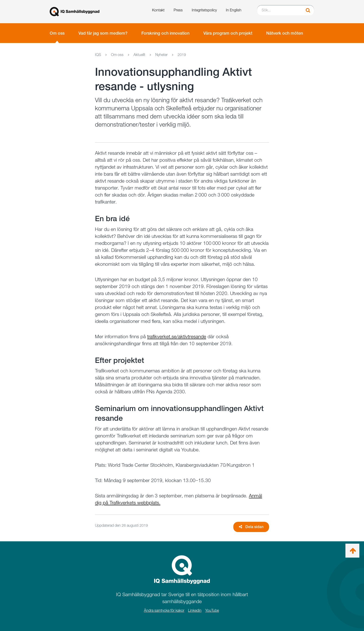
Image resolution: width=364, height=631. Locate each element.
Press (178, 10)
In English (234, 10)
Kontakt (158, 10)
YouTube (212, 610)
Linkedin (195, 610)
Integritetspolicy (204, 10)
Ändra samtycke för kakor (164, 610)
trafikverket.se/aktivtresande (177, 337)
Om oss (57, 33)
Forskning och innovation (165, 33)
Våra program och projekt (228, 33)
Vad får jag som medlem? (103, 33)
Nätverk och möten (285, 33)
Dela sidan (251, 527)
